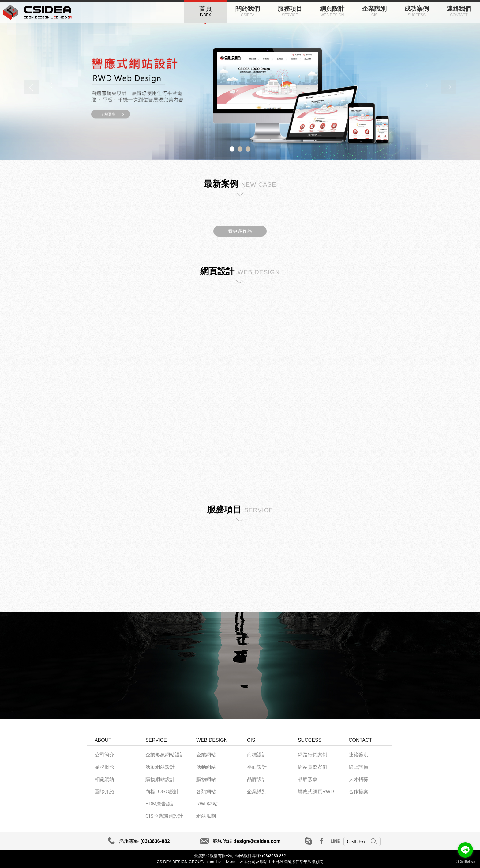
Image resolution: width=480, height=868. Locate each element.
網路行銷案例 (313, 755)
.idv (226, 862)
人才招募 (358, 779)
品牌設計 (257, 779)
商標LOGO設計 (162, 792)
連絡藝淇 (358, 755)
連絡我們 (459, 11)
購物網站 (206, 779)
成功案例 (417, 11)
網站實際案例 (313, 767)
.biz (218, 862)
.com (209, 862)
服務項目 (290, 11)
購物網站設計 (160, 779)
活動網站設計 (160, 767)
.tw (240, 862)
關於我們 (248, 11)
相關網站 (104, 779)
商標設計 (257, 755)
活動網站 (206, 767)
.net (233, 862)
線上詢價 (358, 767)
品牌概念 (104, 767)
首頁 (205, 11)
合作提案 (358, 792)
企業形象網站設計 (165, 755)
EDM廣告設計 (161, 804)
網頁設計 (332, 11)
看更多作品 (240, 231)
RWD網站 (207, 804)
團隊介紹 (104, 792)
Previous (31, 87)
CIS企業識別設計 (164, 816)
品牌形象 (308, 779)
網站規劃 (206, 816)
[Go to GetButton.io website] (465, 862)
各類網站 (206, 792)
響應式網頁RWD (316, 792)
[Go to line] (465, 850)
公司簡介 (104, 755)
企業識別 (374, 11)
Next (449, 87)
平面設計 (257, 767)
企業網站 (206, 755)
